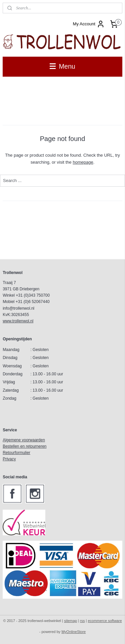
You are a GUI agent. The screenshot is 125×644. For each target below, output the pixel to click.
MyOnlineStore (73, 632)
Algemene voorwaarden (24, 440)
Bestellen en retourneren (24, 446)
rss (82, 621)
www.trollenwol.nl (18, 321)
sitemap (70, 621)
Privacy (9, 459)
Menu (62, 66)
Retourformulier (16, 453)
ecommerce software (105, 621)
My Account (89, 24)
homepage (83, 162)
